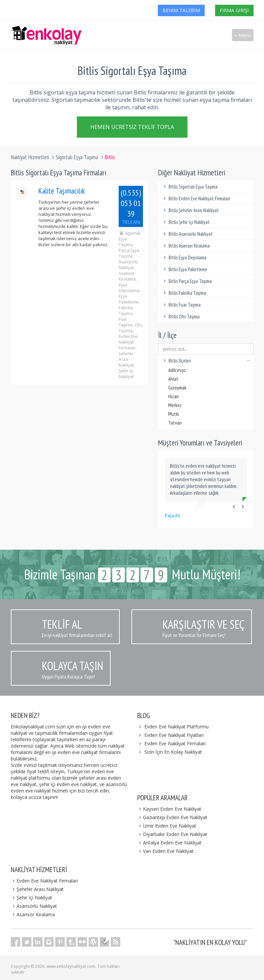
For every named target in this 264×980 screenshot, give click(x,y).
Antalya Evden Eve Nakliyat (170, 843)
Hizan (173, 396)
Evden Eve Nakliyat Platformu (177, 727)
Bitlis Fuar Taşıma (181, 305)
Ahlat (173, 379)
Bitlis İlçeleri (206, 361)
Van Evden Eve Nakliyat (166, 851)
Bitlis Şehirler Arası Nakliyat (190, 210)
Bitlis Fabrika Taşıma (184, 293)
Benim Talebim (181, 10)
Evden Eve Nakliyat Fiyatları (174, 735)
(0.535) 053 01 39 (131, 206)
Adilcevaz (177, 370)
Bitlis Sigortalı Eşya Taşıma (189, 187)
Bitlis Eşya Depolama (184, 257)
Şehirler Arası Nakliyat (37, 889)
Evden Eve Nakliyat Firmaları (175, 743)
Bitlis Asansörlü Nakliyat (187, 234)
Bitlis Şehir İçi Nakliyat (186, 222)
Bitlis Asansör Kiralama (186, 246)
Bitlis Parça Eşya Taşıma (187, 281)
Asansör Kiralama (33, 914)
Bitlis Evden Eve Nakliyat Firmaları (196, 198)
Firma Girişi (234, 10)
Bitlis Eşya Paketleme (184, 269)
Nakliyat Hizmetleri (30, 157)
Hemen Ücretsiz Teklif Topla (132, 128)
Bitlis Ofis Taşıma (181, 316)
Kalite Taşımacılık (62, 191)
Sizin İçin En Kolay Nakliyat (173, 752)
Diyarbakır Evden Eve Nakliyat (172, 834)
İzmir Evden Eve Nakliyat (167, 826)
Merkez (175, 405)
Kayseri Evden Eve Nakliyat (169, 809)
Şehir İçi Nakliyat (32, 898)
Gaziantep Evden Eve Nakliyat (172, 817)
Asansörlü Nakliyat (34, 906)
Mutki (174, 414)
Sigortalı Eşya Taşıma (77, 157)
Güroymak (177, 388)
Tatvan (175, 423)
